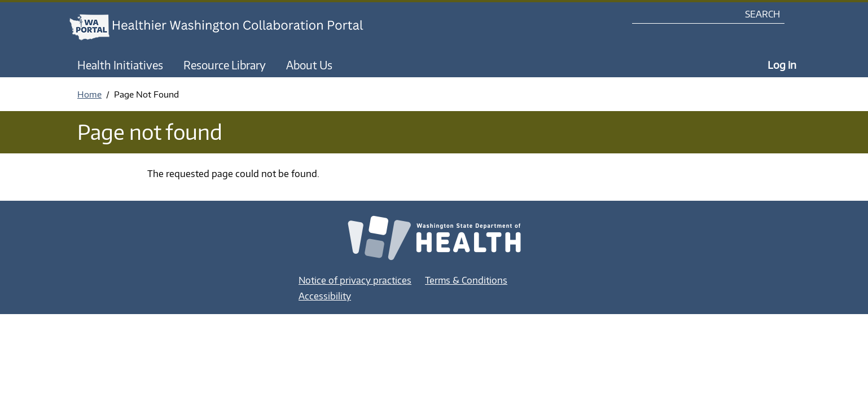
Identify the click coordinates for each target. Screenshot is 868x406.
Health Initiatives (120, 65)
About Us (309, 65)
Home (89, 94)
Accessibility (325, 296)
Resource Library (225, 65)
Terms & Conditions (466, 280)
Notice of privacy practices (355, 280)
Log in (782, 65)
